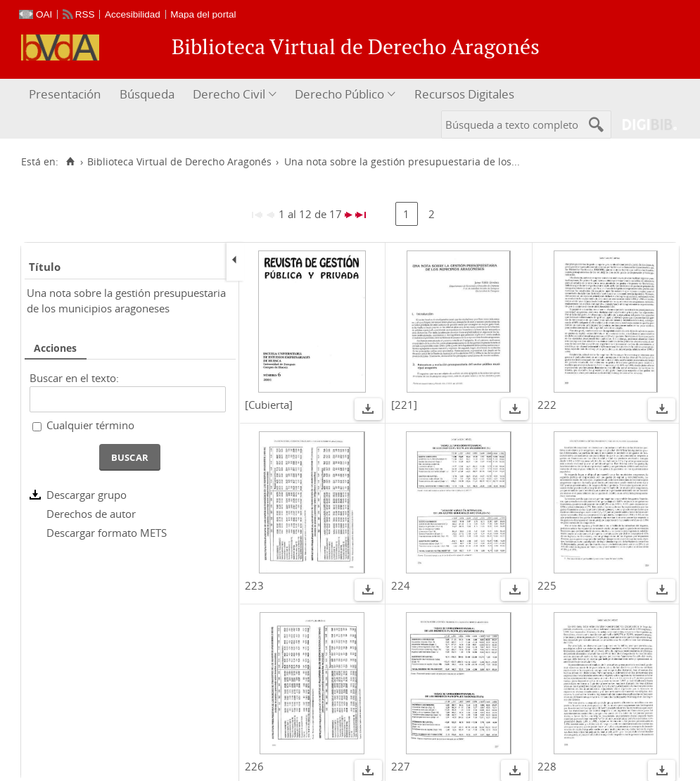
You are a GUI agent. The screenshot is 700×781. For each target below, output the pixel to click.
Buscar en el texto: (74, 378)
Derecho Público (339, 94)
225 (547, 585)
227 (401, 766)
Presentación (65, 94)
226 (254, 766)
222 (547, 405)
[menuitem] (66, 95)
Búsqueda (147, 94)
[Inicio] (70, 162)
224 (401, 585)
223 (254, 585)
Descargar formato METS (107, 533)
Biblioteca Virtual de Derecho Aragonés (179, 162)
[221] (404, 405)
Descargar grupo (87, 495)
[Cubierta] (269, 405)
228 (547, 766)
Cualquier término (90, 425)
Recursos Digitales (464, 94)
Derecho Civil (229, 94)
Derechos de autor (91, 514)
